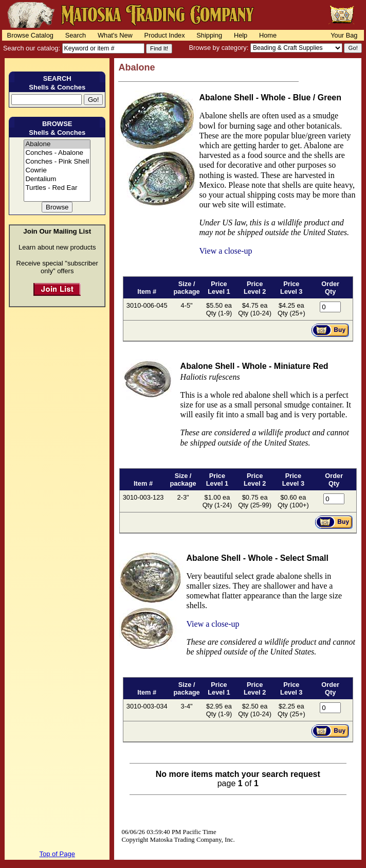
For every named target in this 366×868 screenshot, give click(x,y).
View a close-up (225, 251)
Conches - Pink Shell (57, 162)
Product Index (165, 35)
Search (76, 35)
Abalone (57, 144)
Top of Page (57, 854)
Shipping (209, 35)
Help (241, 35)
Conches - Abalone (57, 153)
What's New (115, 35)
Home (268, 35)
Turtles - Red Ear (57, 188)
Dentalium (57, 179)
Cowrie (57, 171)
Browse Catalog (30, 35)
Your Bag (344, 35)
